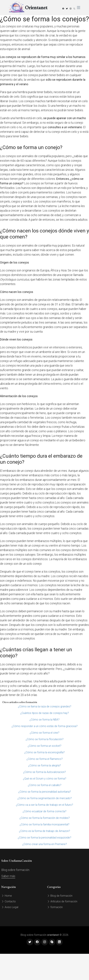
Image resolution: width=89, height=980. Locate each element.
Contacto (9, 901)
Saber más (8, 876)
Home (7, 896)
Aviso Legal (10, 907)
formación (55, 907)
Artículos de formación (62, 901)
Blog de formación (60, 896)
